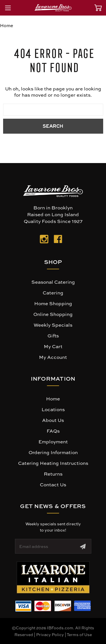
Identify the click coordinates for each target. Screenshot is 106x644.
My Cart (53, 346)
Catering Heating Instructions (53, 463)
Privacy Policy (50, 634)
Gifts (53, 335)
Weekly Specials (53, 325)
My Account (53, 357)
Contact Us (53, 484)
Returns (53, 474)
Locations (53, 409)
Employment (53, 441)
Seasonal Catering (53, 282)
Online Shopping (53, 314)
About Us (53, 420)
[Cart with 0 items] (98, 8)
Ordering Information (53, 452)
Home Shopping (53, 303)
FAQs (53, 431)
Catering (53, 292)
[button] (53, 577)
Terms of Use (79, 634)
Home (53, 398)
